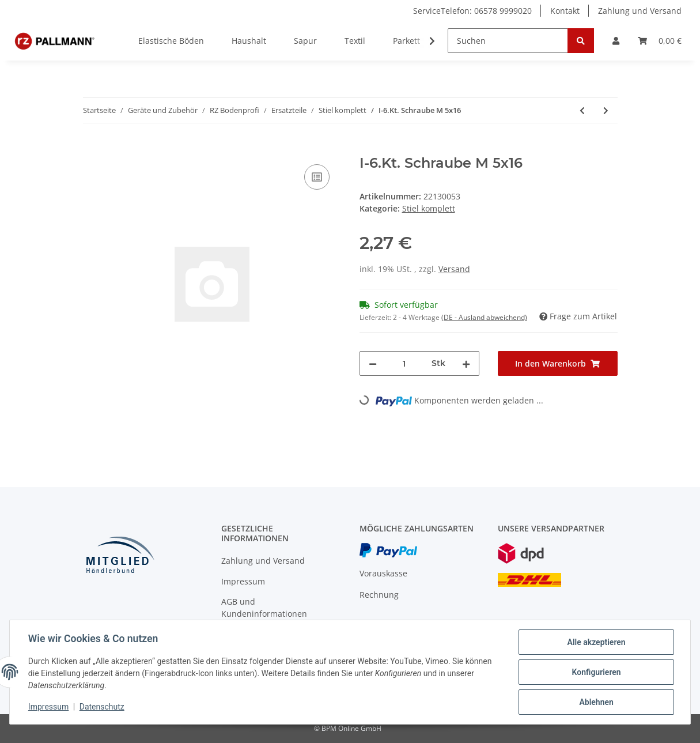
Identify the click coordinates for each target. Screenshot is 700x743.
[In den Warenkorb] (92, 149)
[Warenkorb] (660, 41)
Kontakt (565, 11)
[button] (616, 41)
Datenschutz (102, 707)
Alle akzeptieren (596, 642)
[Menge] (404, 363)
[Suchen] (508, 41)
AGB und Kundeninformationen (264, 608)
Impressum (243, 581)
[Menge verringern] (373, 363)
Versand (454, 269)
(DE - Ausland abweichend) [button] (484, 317)
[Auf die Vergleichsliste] (317, 177)
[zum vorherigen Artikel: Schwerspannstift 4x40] (582, 110)
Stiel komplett (429, 208)
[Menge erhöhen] (466, 363)
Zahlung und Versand (640, 11)
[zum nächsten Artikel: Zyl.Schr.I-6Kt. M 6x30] (606, 110)
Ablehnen (596, 702)
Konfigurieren (596, 672)
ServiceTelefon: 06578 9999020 (472, 11)
